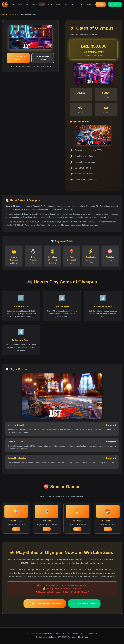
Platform (89, 4)
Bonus (73, 4)
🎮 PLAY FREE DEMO (43, 58)
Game (42, 4)
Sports (65, 4)
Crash (58, 4)
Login (20, 4)
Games (34, 4)
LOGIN (101, 4)
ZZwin (23, 206)
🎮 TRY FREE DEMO (84, 603)
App (27, 4)
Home (13, 4)
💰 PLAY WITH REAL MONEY (45, 603)
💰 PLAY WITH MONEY (18, 58)
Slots (18, 14)
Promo (81, 4)
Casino (50, 4)
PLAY (16, 529)
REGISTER (115, 4)
